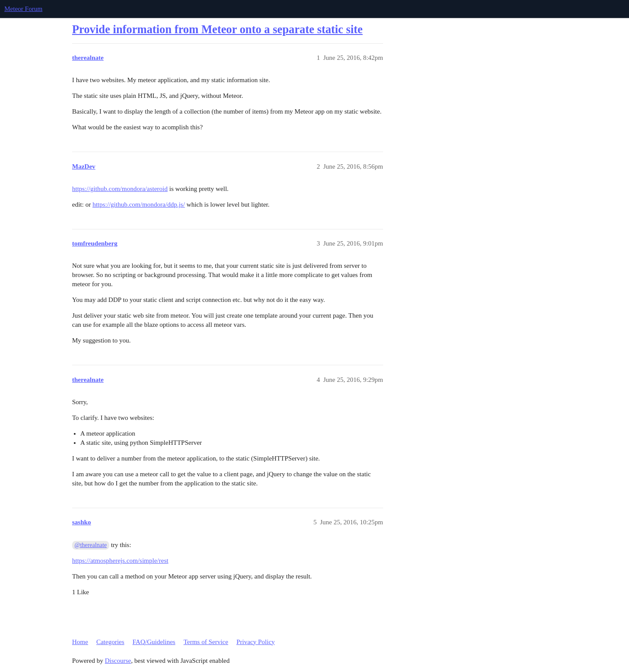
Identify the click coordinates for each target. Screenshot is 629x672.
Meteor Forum (23, 9)
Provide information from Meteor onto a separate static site (217, 29)
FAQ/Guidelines (154, 642)
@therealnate (91, 545)
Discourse (118, 661)
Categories (110, 642)
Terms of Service (206, 642)
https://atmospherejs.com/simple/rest (120, 561)
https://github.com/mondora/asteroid (120, 189)
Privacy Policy (256, 642)
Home (80, 642)
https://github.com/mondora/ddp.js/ (139, 204)
